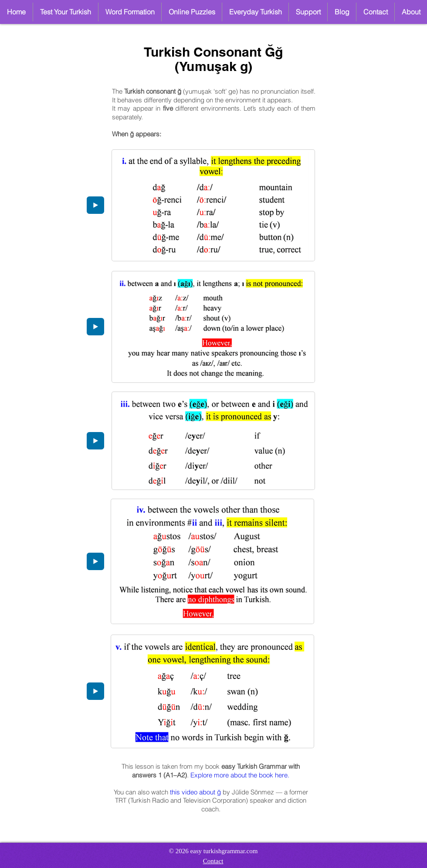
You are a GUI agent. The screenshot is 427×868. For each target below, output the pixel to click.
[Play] (95, 205)
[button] (192, 12)
